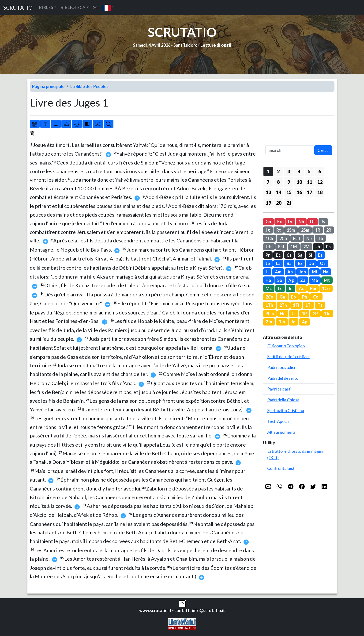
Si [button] (310, 255)
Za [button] (303, 280)
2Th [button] (283, 305)
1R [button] (318, 230)
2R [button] (329, 230)
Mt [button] (327, 280)
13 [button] (268, 192)
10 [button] (299, 182)
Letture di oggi (215, 45)
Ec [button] (278, 255)
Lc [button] (280, 288)
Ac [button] (301, 288)
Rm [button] (313, 288)
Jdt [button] (269, 247)
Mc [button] (269, 288)
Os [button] (323, 263)
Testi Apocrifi (280, 421)
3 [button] (289, 171)
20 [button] (279, 203)
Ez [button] (300, 263)
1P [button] (304, 314)
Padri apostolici (281, 367)
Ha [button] (268, 280)
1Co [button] (326, 288)
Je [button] (268, 263)
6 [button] (320, 171)
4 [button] (299, 171)
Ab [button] (290, 272)
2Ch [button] (283, 238)
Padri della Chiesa (283, 400)
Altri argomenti (281, 432)
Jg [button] (268, 230)
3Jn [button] (282, 322)
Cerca (323, 150)
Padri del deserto (283, 378)
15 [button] (289, 192)
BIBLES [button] (46, 7)
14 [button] (279, 192)
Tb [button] (320, 238)
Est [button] (281, 247)
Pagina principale (48, 86)
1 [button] (268, 171)
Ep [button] (293, 297)
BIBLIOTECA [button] (73, 7)
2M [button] (306, 247)
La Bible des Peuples (89, 86)
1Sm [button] (291, 230)
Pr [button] (268, 255)
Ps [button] (328, 247)
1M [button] (294, 247)
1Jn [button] (327, 314)
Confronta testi (281, 468)
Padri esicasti (279, 389)
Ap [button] (305, 322)
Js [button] (323, 222)
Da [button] (311, 263)
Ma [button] (315, 280)
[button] (108, 8)
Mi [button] (314, 272)
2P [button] (315, 314)
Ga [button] (282, 297)
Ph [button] (305, 297)
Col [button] (316, 297)
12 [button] (320, 182)
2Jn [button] (269, 322)
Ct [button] (289, 255)
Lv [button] (290, 222)
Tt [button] (320, 305)
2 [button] (278, 171)
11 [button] (310, 182)
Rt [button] (279, 230)
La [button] (278, 263)
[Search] (290, 150)
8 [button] (278, 182)
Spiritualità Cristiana (286, 410)
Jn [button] (290, 288)
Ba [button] (289, 263)
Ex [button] (280, 222)
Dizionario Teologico (286, 346)
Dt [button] (313, 222)
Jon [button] (302, 272)
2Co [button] (269, 297)
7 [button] (268, 182)
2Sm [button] (305, 230)
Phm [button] (270, 314)
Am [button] (278, 272)
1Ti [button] (296, 305)
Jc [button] (294, 314)
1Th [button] (269, 305)
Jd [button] (293, 322)
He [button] (283, 314)
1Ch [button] (269, 238)
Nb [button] (301, 222)
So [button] (280, 280)
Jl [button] (267, 272)
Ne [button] (309, 238)
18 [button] (320, 192)
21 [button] (289, 203)
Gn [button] (268, 222)
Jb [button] (318, 247)
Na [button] (326, 272)
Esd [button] (296, 238)
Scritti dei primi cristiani (288, 356)
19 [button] (268, 203)
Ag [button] (291, 280)
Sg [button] (300, 255)
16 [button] (299, 192)
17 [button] (310, 192)
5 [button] (309, 171)
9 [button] (289, 182)
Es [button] (320, 255)
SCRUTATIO (18, 8)
